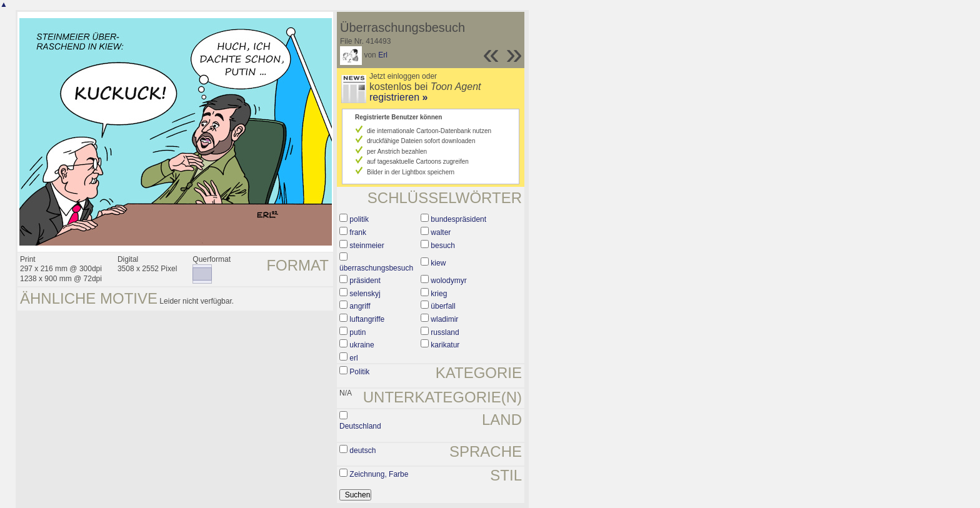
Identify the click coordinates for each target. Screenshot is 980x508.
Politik (359, 372)
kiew (438, 263)
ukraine (362, 345)
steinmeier (367, 246)
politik (359, 219)
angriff (360, 306)
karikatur (445, 345)
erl (353, 358)
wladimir (444, 319)
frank (358, 232)
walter (441, 232)
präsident (365, 281)
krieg (439, 294)
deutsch (362, 451)
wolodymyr (448, 281)
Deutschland (360, 426)
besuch (443, 246)
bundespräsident (458, 219)
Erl (383, 55)
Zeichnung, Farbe (379, 474)
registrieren (398, 97)
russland (445, 332)
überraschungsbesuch (376, 268)
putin (357, 332)
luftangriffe (367, 319)
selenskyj (365, 294)
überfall (443, 306)
